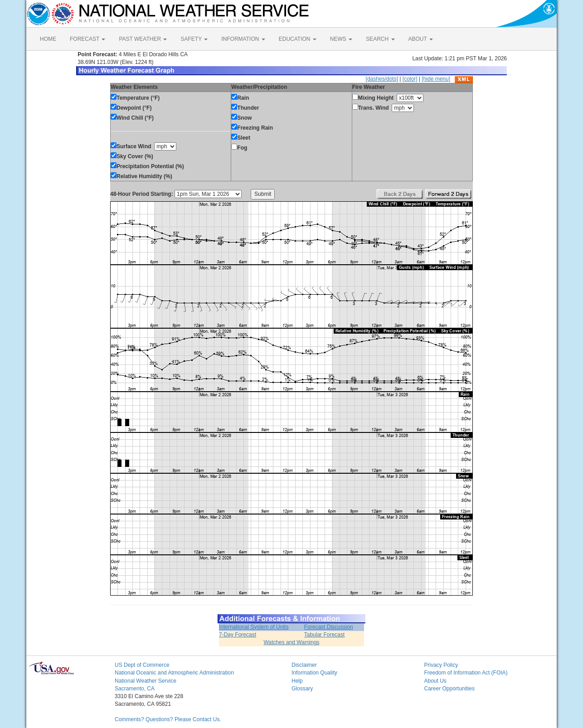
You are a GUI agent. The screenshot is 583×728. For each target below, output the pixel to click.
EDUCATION (298, 39)
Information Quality (314, 673)
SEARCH (380, 39)
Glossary (302, 689)
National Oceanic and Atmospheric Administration (174, 673)
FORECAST (87, 39)
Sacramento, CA (135, 689)
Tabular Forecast (324, 635)
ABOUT (421, 39)
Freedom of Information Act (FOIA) (466, 673)
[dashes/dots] (382, 79)
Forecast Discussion (329, 627)
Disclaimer (304, 665)
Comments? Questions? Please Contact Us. (168, 719)
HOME (48, 39)
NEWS (341, 39)
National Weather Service (146, 681)
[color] (410, 79)
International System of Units (254, 627)
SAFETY (194, 39)
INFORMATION (243, 39)
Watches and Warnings (291, 642)
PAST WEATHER (143, 39)
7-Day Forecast (238, 635)
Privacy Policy (441, 665)
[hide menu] (436, 79)
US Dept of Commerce (142, 665)
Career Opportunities (449, 689)
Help (297, 681)
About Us (435, 681)
